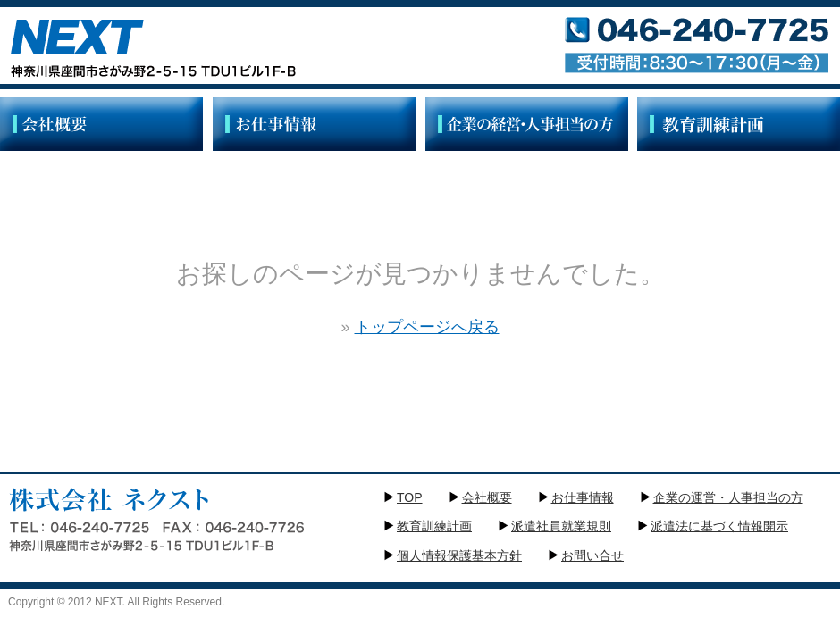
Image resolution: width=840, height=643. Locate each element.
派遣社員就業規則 (561, 526)
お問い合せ (592, 555)
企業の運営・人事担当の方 (728, 497)
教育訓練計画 (739, 124)
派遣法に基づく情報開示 (719, 526)
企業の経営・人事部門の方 (527, 124)
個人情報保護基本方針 (459, 555)
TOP (410, 497)
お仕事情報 (314, 124)
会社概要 (487, 497)
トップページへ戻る (427, 327)
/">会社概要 (101, 124)
